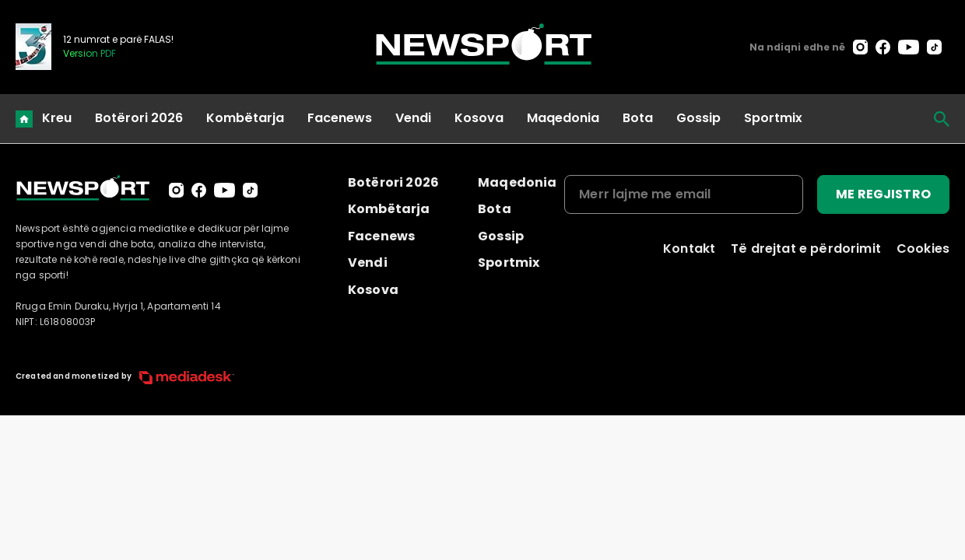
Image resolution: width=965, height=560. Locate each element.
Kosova (479, 118)
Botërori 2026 (139, 118)
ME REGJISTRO (883, 194)
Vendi (413, 118)
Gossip (698, 118)
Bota (638, 118)
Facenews (340, 118)
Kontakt (689, 248)
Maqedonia (563, 118)
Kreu (57, 118)
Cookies (923, 248)
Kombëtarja (245, 118)
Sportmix (773, 118)
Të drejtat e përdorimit (806, 248)
